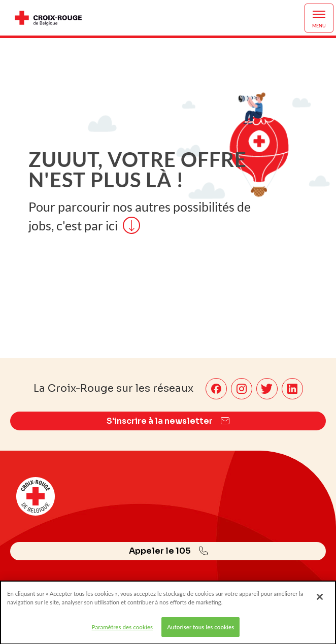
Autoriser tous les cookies (200, 631)
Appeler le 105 (168, 551)
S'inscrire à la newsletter (168, 421)
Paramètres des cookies (123, 631)
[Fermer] (320, 601)
